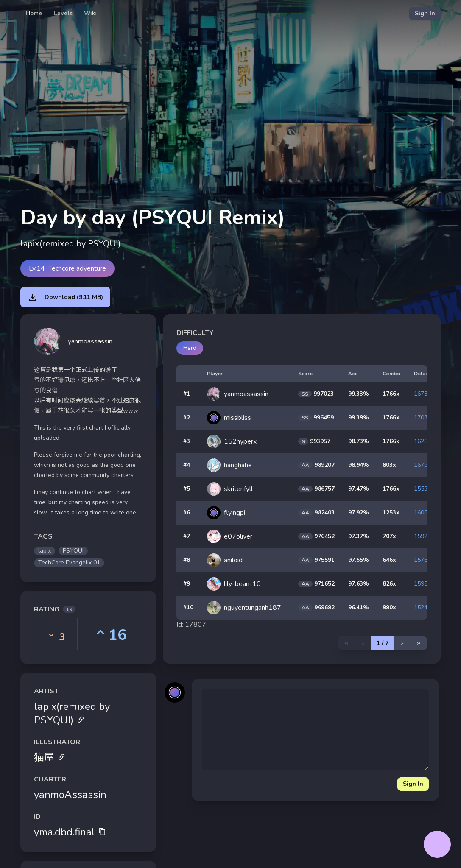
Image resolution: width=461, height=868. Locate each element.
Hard (190, 348)
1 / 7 (383, 643)
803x (389, 465)
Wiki (91, 13)
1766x (391, 394)
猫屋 (50, 757)
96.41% (359, 607)
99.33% (359, 394)
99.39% (359, 417)
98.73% (359, 441)
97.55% (359, 560)
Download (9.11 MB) (65, 297)
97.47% (359, 489)
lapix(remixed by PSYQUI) (72, 713)
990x (389, 607)
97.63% (359, 584)
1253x (391, 512)
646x (389, 560)
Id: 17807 (191, 625)
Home (34, 13)
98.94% (359, 465)
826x (389, 584)
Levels (63, 13)
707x (389, 536)
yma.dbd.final (70, 832)
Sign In (425, 13)
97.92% (359, 512)
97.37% (359, 536)
